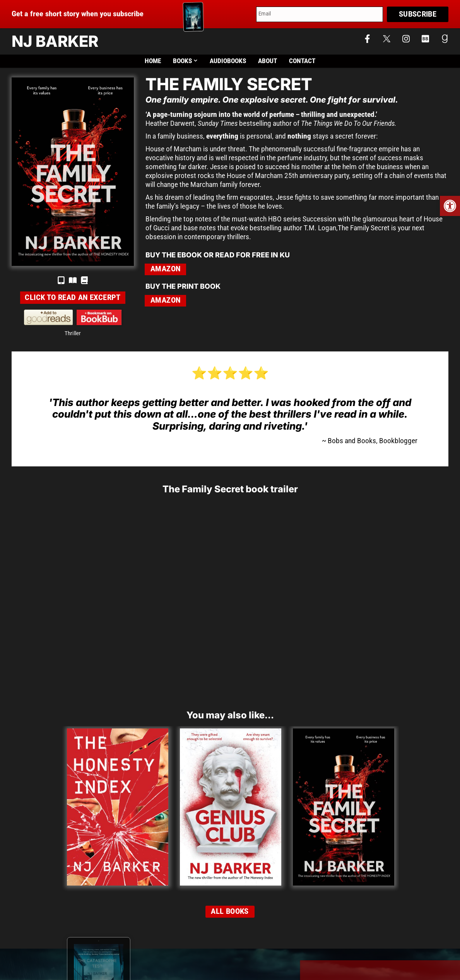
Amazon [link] (165, 269)
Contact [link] (302, 61)
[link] (450, 206)
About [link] (268, 61)
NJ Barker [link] (55, 41)
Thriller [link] (73, 333)
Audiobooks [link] (228, 61)
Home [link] (153, 61)
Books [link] (186, 61)
